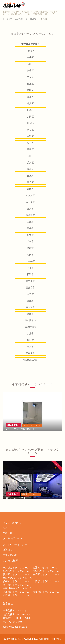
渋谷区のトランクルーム (46, 574)
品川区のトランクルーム (16, 574)
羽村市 (30, 347)
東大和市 (30, 307)
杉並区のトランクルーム (16, 581)
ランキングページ (12, 538)
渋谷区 (30, 130)
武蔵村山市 (30, 327)
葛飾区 (30, 189)
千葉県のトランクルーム (46, 581)
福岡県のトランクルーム (16, 595)
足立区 (30, 182)
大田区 (30, 117)
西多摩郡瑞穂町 (30, 360)
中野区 (30, 136)
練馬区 (30, 176)
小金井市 (30, 261)
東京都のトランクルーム (16, 568)
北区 (30, 156)
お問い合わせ (10, 555)
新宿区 (30, 71)
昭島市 (30, 242)
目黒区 (30, 110)
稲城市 (30, 340)
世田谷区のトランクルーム (17, 578)
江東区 (30, 97)
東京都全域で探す (30, 44)
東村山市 (30, 281)
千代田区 (30, 51)
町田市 (30, 255)
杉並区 (30, 143)
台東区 (30, 84)
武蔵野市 (30, 215)
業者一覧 (7, 533)
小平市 (30, 268)
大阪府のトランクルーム (46, 592)
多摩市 (30, 334)
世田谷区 (30, 123)
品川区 (30, 103)
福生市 (30, 301)
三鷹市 (30, 222)
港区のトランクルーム (45, 568)
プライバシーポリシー (15, 544)
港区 (30, 64)
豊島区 (30, 149)
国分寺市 (30, 288)
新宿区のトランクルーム (16, 571)
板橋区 (30, 169)
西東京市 (30, 353)
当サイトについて (12, 523)
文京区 (30, 77)
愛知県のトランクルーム (16, 592)
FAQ (5, 528)
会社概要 (7, 550)
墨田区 (30, 90)
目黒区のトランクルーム (46, 571)
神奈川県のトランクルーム (17, 588)
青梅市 (30, 228)
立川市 (30, 209)
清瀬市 (30, 314)
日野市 (30, 274)
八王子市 (30, 202)
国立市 (30, 294)
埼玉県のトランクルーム (16, 585)
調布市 (30, 248)
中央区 (30, 57)
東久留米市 (30, 320)
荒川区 (30, 163)
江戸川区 (30, 195)
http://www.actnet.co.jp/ (15, 627)
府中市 (30, 235)
